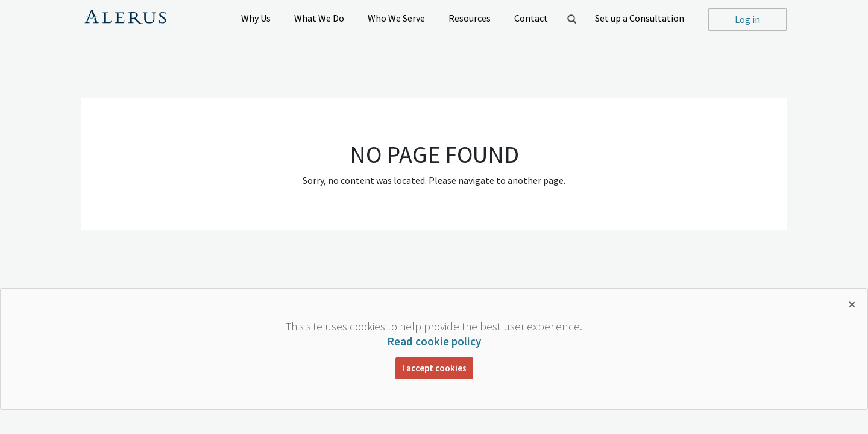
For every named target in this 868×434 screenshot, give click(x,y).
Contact (531, 18)
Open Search (571, 19)
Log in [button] (747, 19)
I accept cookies (434, 368)
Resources (470, 18)
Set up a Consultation (640, 18)
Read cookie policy (434, 341)
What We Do (319, 18)
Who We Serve (396, 18)
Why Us (256, 18)
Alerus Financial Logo (125, 19)
